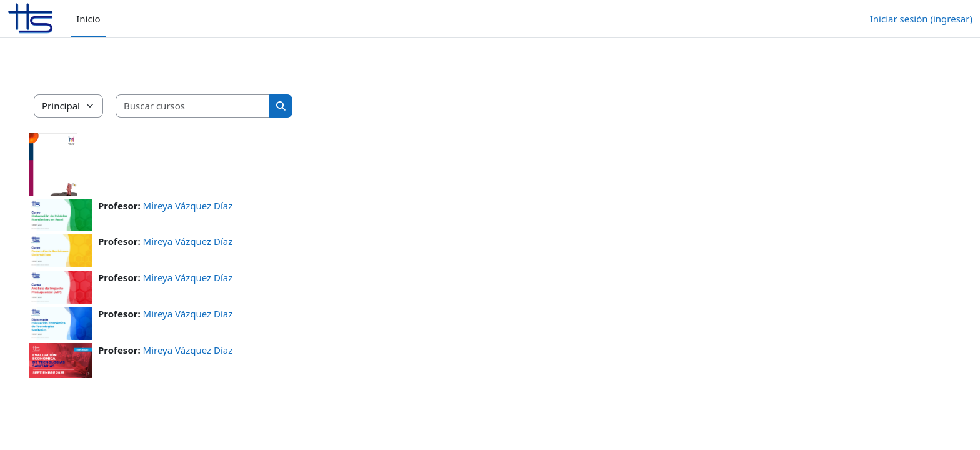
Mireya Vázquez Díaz (206, 206)
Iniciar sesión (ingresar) (921, 19)
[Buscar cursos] (211, 106)
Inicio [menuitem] (88, 19)
